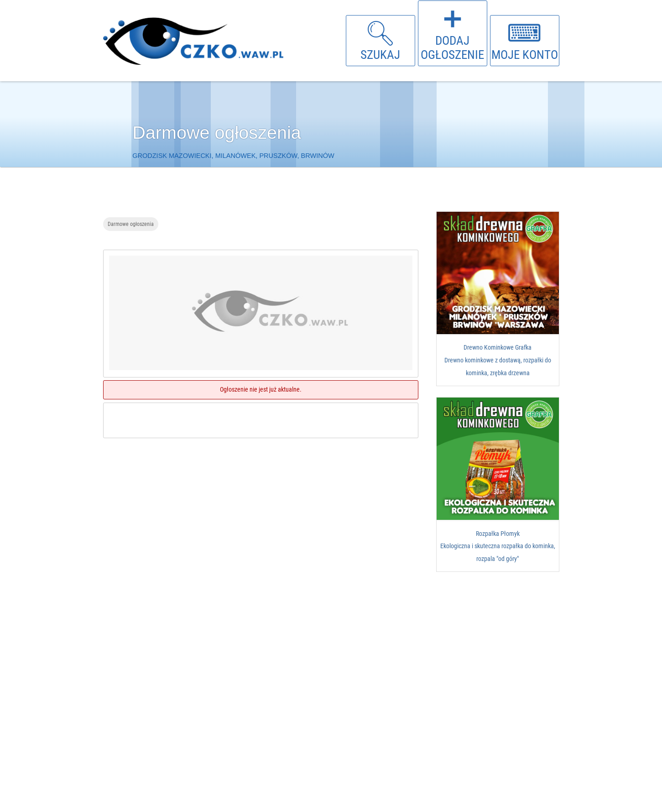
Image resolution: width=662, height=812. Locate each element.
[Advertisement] (263, 518)
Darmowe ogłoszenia (131, 224)
